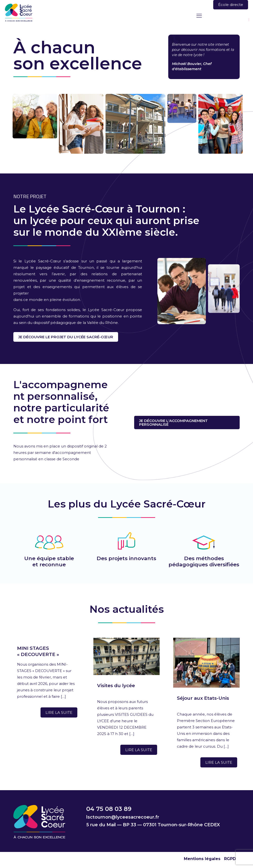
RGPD (230, 859)
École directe (231, 5)
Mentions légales (202, 859)
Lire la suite (59, 712)
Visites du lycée (116, 686)
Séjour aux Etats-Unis (203, 698)
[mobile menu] (199, 16)
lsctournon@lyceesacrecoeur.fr (123, 817)
